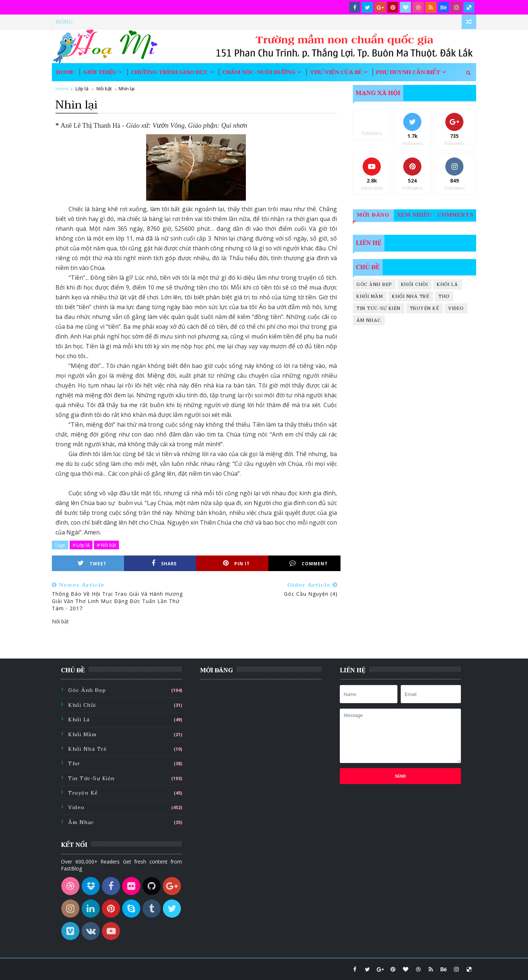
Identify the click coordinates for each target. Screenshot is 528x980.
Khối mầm (370, 296)
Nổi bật (104, 89)
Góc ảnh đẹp (374, 284)
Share (164, 563)
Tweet (92, 563)
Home (65, 72)
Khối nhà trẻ (411, 296)
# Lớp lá (81, 545)
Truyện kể (425, 308)
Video (456, 308)
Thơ (444, 296)
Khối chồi (415, 284)
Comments (456, 215)
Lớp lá (82, 89)
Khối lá (448, 284)
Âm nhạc (369, 320)
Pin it (236, 563)
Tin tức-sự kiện (379, 308)
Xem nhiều (415, 215)
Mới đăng (373, 215)
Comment (309, 563)
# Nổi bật (106, 545)
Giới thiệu (100, 72)
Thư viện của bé (336, 72)
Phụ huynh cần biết (408, 72)
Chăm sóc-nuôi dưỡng (259, 72)
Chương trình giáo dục (170, 72)
